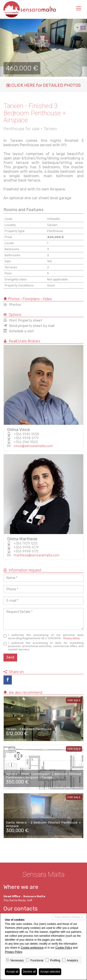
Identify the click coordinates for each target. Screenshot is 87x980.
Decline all (29, 972)
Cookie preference (32, 948)
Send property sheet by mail (29, 326)
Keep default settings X (69, 917)
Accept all (12, 972)
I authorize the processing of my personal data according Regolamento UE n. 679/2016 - (43, 637)
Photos (12, 305)
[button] (4, 48)
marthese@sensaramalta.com (37, 555)
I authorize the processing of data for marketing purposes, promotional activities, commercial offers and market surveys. (43, 646)
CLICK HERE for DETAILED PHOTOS (43, 85)
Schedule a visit (19, 331)
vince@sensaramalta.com (33, 446)
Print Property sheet (23, 320)
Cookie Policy (64, 948)
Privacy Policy (72, 638)
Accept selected (50, 972)
